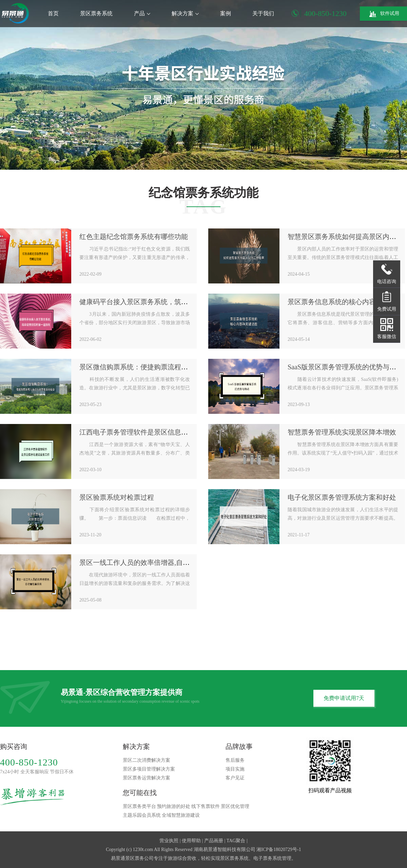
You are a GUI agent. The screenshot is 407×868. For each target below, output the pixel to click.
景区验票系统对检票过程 (117, 497)
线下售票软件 (206, 806)
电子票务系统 (268, 858)
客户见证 (235, 778)
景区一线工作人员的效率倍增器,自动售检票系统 (151, 562)
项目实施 (235, 769)
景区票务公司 (139, 858)
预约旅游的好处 (174, 806)
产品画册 (214, 841)
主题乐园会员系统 (142, 815)
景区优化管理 (235, 806)
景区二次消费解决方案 (147, 760)
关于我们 (263, 13)
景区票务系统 (96, 13)
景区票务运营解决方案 (147, 778)
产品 (142, 13)
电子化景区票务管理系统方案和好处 (342, 497)
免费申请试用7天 (344, 698)
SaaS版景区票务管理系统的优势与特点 (345, 367)
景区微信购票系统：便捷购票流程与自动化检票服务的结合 (168, 367)
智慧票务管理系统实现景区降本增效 (342, 432)
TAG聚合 (236, 841)
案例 (226, 13)
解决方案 (185, 13)
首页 (53, 13)
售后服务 (235, 760)
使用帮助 (191, 841)
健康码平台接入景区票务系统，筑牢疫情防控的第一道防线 (168, 302)
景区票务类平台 (139, 806)
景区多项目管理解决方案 (149, 769)
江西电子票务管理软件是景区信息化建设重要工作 (154, 432)
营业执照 (169, 841)
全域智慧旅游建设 (181, 815)
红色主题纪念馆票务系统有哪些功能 (134, 237)
